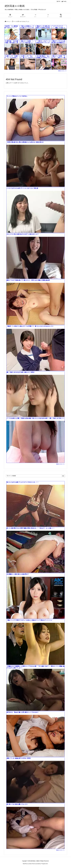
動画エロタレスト (63, 71)
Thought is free (44, 864)
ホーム (8, 21)
